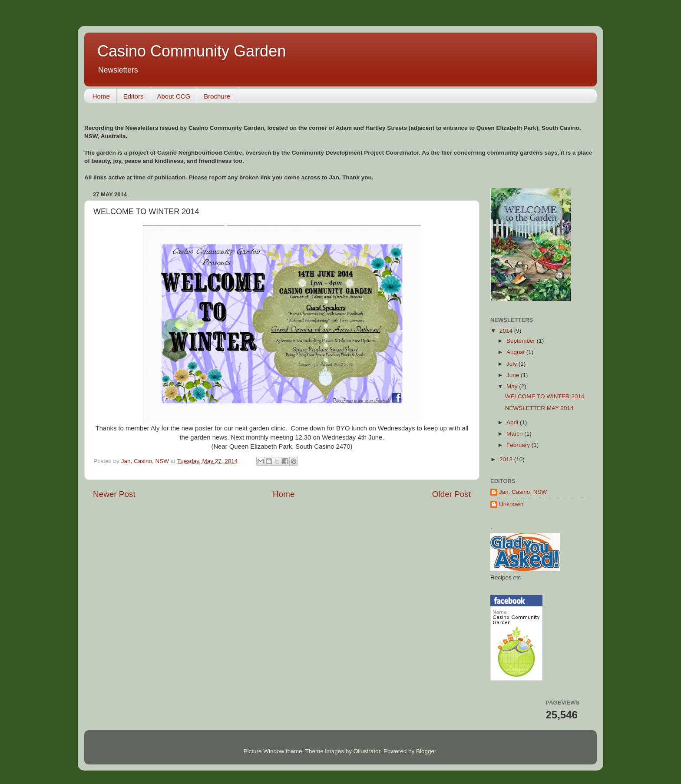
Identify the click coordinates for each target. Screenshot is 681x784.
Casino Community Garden (192, 51)
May (513, 386)
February (519, 445)
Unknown (511, 504)
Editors (134, 96)
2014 (507, 331)
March (515, 434)
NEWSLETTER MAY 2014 (539, 408)
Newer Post (114, 494)
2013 (507, 459)
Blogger (426, 751)
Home (101, 96)
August (516, 352)
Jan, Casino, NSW (523, 492)
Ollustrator (367, 751)
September (522, 341)
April (513, 422)
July (512, 364)
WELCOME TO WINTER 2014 (545, 396)
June (514, 375)
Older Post (451, 494)
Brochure (217, 96)
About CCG (174, 96)
